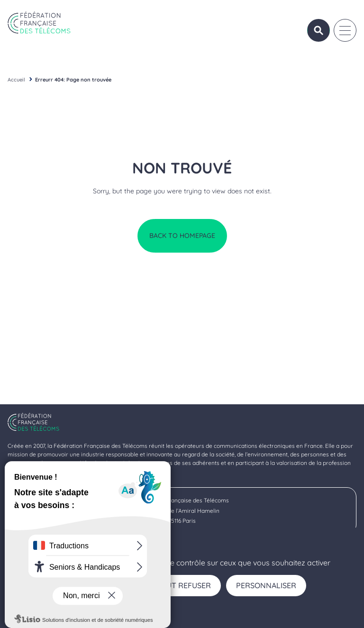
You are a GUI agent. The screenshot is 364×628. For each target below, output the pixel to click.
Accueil (16, 80)
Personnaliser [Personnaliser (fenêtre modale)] (266, 585)
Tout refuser (183, 585)
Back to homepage (182, 236)
